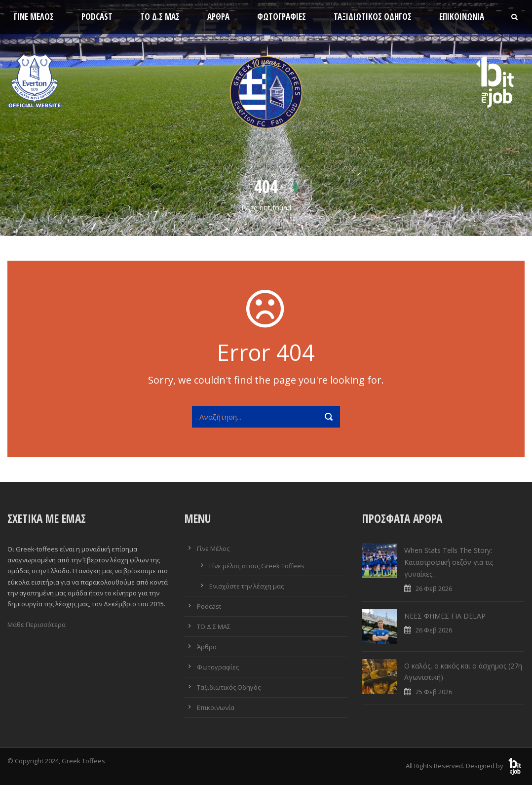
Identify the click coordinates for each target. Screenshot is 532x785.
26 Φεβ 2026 (434, 589)
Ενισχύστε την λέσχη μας (247, 586)
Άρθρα (218, 17)
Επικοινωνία (462, 17)
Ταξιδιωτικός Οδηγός (373, 17)
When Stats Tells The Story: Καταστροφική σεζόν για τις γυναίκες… (449, 562)
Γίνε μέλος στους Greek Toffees (257, 566)
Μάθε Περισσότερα (37, 625)
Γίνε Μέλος (34, 17)
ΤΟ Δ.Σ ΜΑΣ (160, 17)
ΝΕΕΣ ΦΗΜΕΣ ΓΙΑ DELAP (445, 616)
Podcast (97, 17)
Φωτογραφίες (282, 17)
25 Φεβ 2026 (434, 692)
